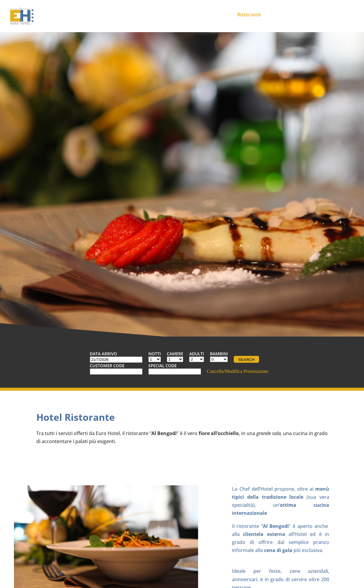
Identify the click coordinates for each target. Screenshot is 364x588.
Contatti (338, 15)
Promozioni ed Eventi (295, 15)
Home (143, 15)
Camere (190, 15)
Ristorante (249, 15)
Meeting (218, 15)
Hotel (166, 15)
